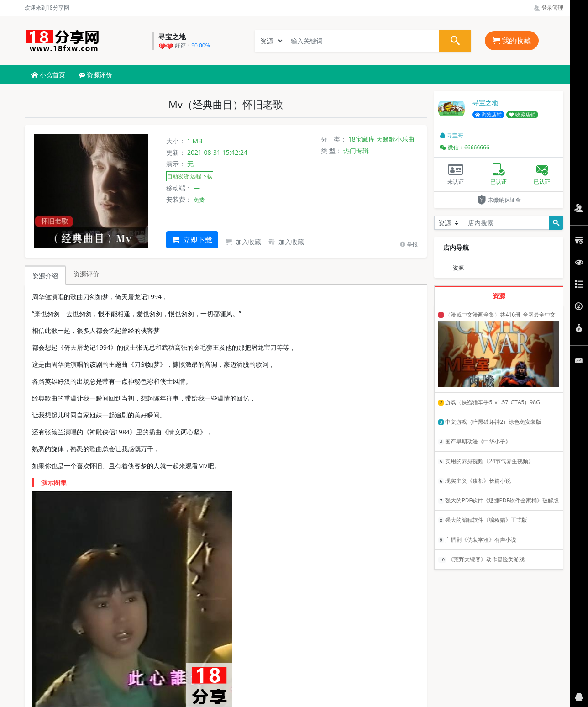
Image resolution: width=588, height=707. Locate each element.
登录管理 (549, 8)
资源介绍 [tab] (45, 276)
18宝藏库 (362, 139)
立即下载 (192, 240)
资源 (458, 268)
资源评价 (96, 75)
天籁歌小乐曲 (395, 139)
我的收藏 (512, 41)
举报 (409, 244)
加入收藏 (243, 242)
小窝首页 (48, 75)
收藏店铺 (522, 115)
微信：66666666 (465, 147)
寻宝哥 (451, 135)
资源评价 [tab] (86, 274)
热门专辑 (356, 150)
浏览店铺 (488, 115)
